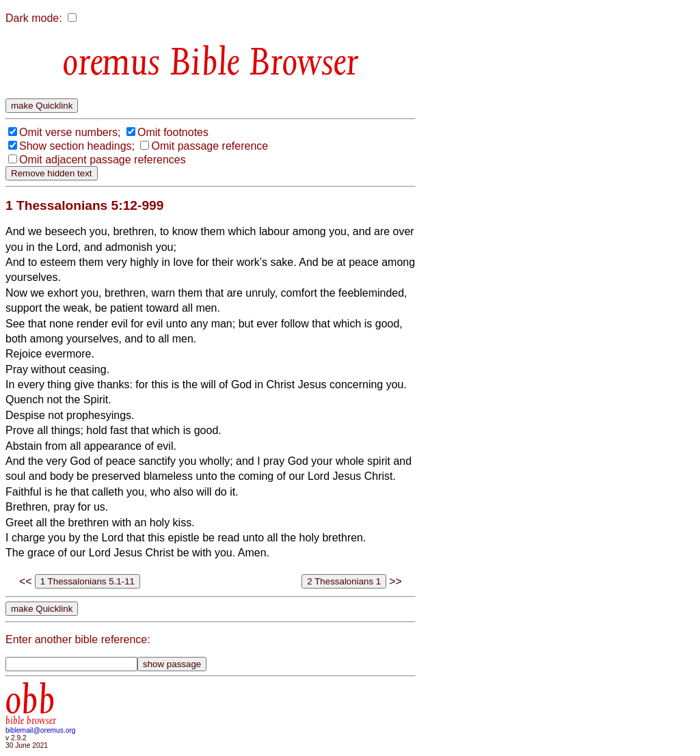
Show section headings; (77, 146)
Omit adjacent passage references (103, 160)
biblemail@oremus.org (41, 730)
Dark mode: (34, 18)
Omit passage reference (210, 146)
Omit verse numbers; (70, 132)
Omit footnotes (173, 132)
